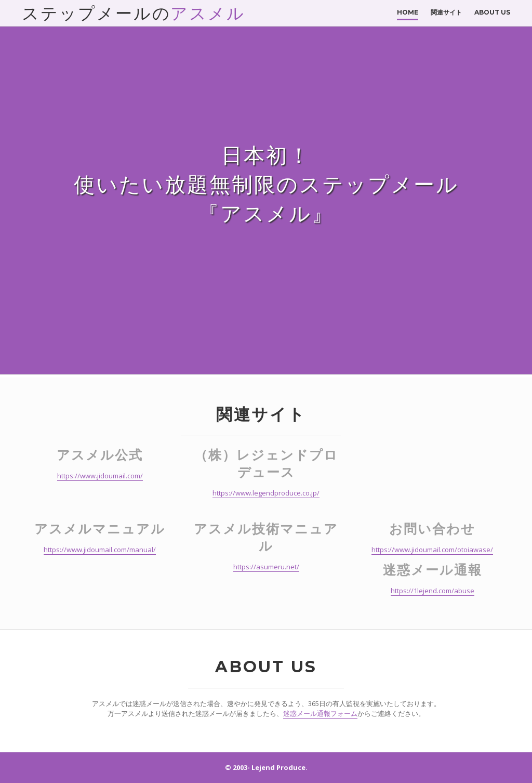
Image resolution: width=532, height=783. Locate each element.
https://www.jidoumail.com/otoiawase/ (432, 550)
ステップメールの (134, 13)
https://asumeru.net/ (266, 567)
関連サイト (446, 12)
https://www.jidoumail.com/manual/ (100, 550)
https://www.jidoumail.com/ (100, 476)
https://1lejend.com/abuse (433, 591)
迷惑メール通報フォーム (320, 713)
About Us (492, 12)
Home (408, 12)
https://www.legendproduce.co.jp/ (266, 493)
